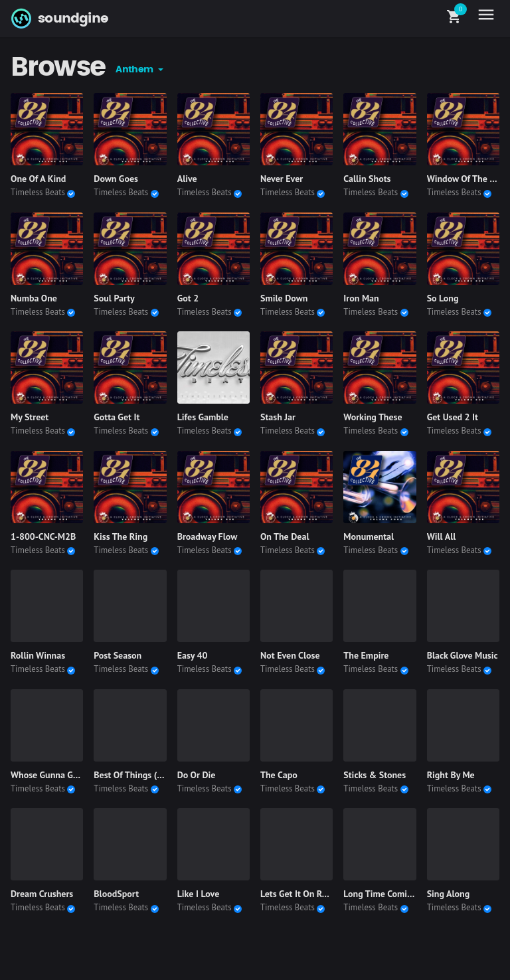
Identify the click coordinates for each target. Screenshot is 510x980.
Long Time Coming (380, 894)
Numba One (34, 298)
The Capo (279, 775)
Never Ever (282, 179)
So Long (443, 298)
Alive (187, 179)
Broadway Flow (208, 536)
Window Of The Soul (467, 179)
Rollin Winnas (38, 655)
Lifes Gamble (203, 417)
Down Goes (116, 179)
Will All (442, 536)
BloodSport (116, 894)
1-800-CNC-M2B (43, 536)
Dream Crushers (42, 894)
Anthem (135, 70)
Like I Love (199, 894)
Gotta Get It (117, 417)
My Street (30, 417)
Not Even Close (290, 655)
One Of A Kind (38, 179)
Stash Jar (278, 417)
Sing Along (449, 894)
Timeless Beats (38, 192)
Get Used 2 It (453, 417)
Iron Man (361, 298)
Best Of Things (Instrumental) (152, 775)
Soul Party (114, 298)
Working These (373, 417)
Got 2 (188, 298)
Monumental (369, 536)
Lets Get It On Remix (301, 894)
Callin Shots (367, 179)
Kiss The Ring (121, 536)
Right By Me (451, 775)
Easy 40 (193, 655)
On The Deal (285, 536)
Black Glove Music (463, 655)
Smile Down (284, 298)
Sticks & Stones (375, 775)
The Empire (366, 655)
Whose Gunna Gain (48, 775)
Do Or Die (197, 775)
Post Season (118, 655)
